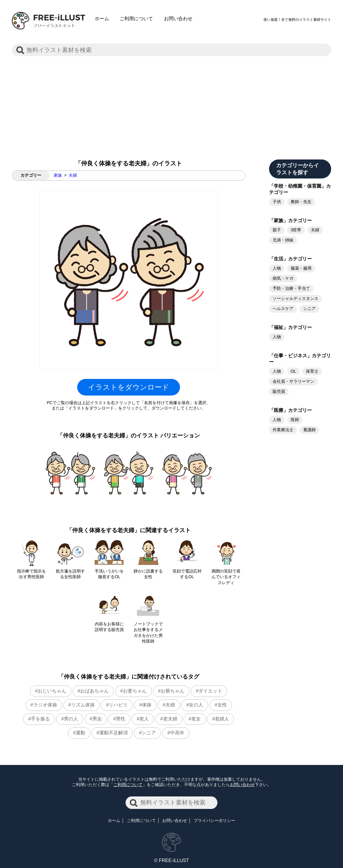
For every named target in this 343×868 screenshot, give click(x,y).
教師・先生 (301, 202)
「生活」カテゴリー (290, 259)
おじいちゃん (52, 691)
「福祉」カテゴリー (290, 327)
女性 (222, 705)
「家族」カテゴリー (290, 220)
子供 (277, 202)
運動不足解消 (113, 733)
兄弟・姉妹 (283, 240)
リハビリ (118, 705)
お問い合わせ (178, 19)
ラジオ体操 (45, 705)
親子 (277, 230)
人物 (277, 268)
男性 (121, 719)
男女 (97, 719)
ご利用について (136, 19)
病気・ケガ (283, 278)
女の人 (196, 705)
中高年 (177, 733)
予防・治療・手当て (291, 288)
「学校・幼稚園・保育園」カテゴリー (300, 189)
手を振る (40, 719)
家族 (58, 175)
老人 (144, 719)
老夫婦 (170, 719)
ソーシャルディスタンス (295, 298)
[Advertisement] (172, 103)
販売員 (279, 391)
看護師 (309, 430)
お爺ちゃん (173, 691)
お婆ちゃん (135, 691)
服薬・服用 (301, 268)
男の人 (71, 719)
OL (294, 371)
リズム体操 (83, 705)
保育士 (312, 371)
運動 (80, 733)
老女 (196, 719)
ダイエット (210, 691)
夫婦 (73, 175)
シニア (149, 733)
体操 (147, 705)
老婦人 (222, 719)
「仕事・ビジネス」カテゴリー (300, 359)
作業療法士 (283, 430)
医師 (295, 420)
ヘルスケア (283, 309)
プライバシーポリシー (214, 820)
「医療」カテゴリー (290, 410)
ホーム (102, 19)
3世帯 (296, 230)
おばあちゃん (94, 691)
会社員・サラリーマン (293, 381)
